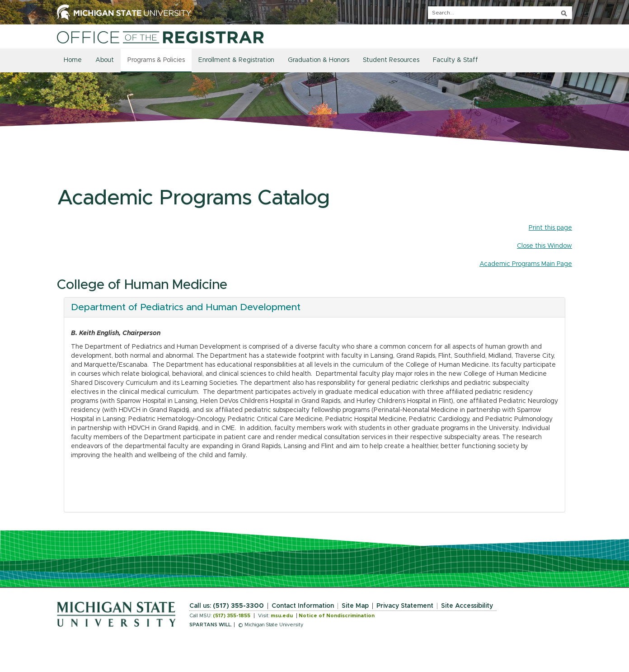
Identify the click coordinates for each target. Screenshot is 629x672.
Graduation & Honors (319, 60)
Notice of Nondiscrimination (337, 616)
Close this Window (545, 246)
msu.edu (282, 616)
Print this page (550, 228)
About (105, 60)
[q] (500, 13)
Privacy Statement (405, 606)
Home (73, 60)
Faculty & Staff (455, 60)
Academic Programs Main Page (526, 264)
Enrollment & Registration (236, 60)
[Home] (160, 37)
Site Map (355, 606)
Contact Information (303, 606)
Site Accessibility (467, 606)
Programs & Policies (156, 60)
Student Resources (391, 60)
